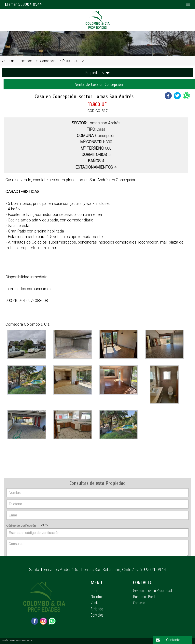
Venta (95, 603)
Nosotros (97, 596)
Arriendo (97, 609)
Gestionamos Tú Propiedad (153, 590)
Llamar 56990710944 (23, 4)
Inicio (95, 590)
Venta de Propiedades (18, 61)
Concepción (49, 61)
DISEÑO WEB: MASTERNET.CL (17, 640)
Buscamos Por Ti (145, 596)
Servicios (97, 615)
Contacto (139, 603)
